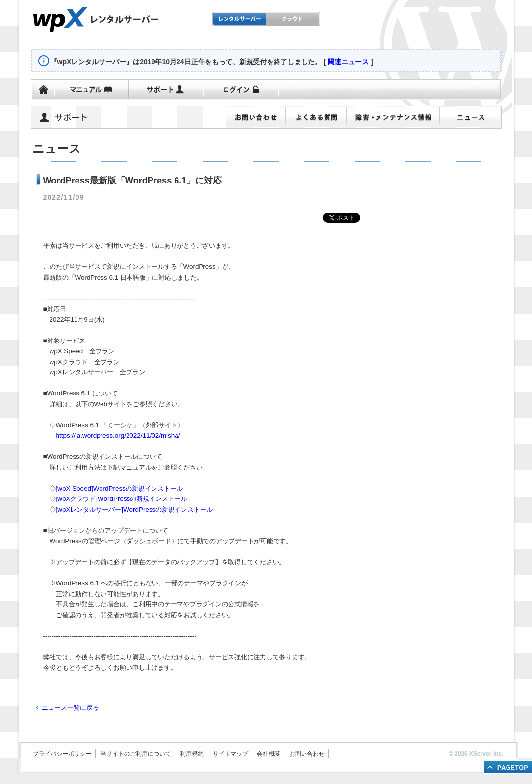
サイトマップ (230, 754)
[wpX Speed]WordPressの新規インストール (119, 488)
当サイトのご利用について (136, 754)
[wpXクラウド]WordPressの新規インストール (122, 499)
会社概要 (269, 754)
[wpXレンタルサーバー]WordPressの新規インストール (135, 510)
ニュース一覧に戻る (70, 708)
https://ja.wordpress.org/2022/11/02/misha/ (118, 435)
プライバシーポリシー (62, 754)
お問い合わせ (307, 754)
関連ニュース (348, 62)
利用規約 (192, 754)
